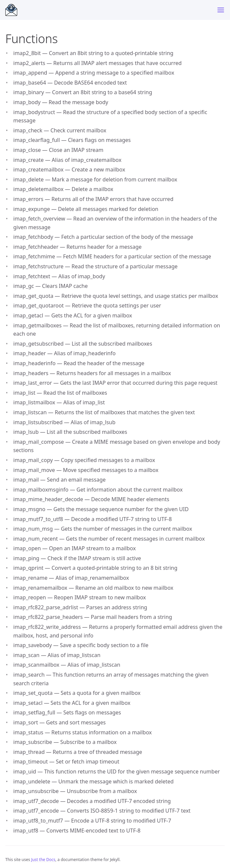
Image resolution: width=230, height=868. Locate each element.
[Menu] (221, 10)
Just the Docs (43, 860)
